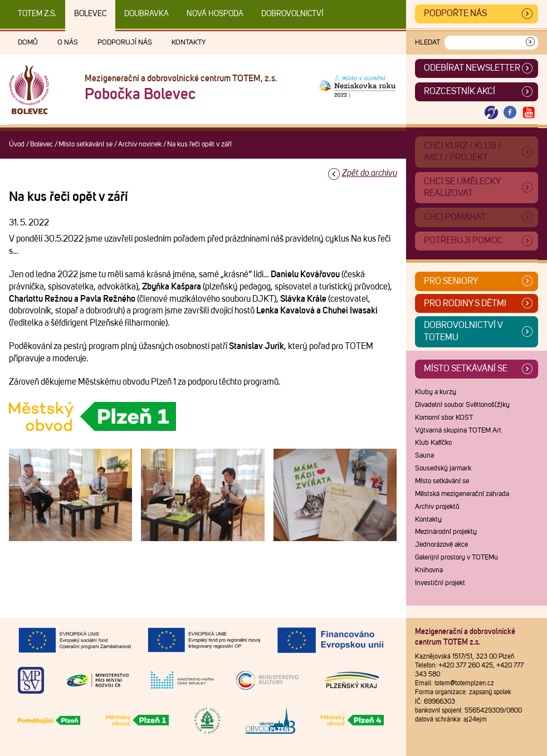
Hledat (428, 43)
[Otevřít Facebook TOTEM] (510, 113)
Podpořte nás (455, 13)
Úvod (17, 144)
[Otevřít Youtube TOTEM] (529, 113)
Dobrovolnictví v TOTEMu (463, 331)
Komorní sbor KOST (444, 418)
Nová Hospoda (215, 14)
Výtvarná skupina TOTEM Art (458, 431)
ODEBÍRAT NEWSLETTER (472, 68)
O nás (68, 43)
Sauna (424, 456)
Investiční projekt (440, 583)
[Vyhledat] (530, 43)
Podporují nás (125, 43)
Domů (28, 43)
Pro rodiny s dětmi (465, 303)
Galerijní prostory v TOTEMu (456, 558)
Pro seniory (451, 281)
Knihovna (429, 570)
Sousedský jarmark (443, 468)
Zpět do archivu (370, 173)
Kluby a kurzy (436, 392)
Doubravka (146, 14)
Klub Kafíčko (433, 443)
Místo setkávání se (86, 144)
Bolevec (90, 14)
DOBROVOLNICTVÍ (292, 14)
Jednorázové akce (441, 545)
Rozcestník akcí (460, 91)
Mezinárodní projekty (446, 532)
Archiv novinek (140, 144)
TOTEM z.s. (37, 14)
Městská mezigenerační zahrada (462, 494)
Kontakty (189, 43)
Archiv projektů (437, 507)
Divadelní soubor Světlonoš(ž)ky (462, 405)
